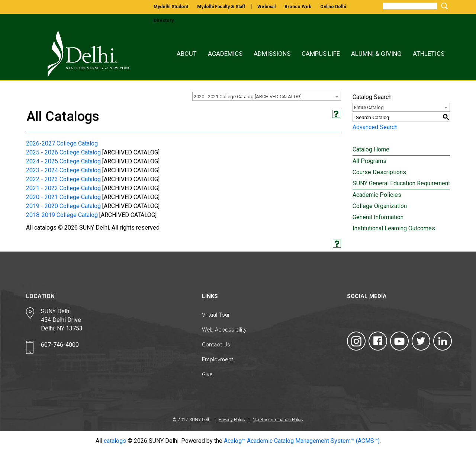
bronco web (298, 7)
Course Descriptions (379, 172)
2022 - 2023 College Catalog (63, 179)
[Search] (410, 6)
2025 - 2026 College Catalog (63, 152)
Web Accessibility (224, 330)
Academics (225, 54)
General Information (378, 217)
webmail (266, 7)
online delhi (333, 7)
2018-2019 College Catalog (62, 215)
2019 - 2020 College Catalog (63, 206)
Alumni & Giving (376, 54)
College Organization (380, 206)
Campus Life (321, 54)
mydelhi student (171, 7)
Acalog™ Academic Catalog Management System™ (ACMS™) (302, 441)
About (187, 54)
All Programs (369, 161)
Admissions (272, 54)
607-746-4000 (60, 345)
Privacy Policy (232, 420)
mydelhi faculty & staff (221, 7)
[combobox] (267, 96)
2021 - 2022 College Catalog (63, 188)
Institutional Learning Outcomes (394, 228)
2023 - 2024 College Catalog (63, 170)
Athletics (429, 54)
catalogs (115, 441)
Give (207, 374)
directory (164, 20)
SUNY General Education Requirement (401, 183)
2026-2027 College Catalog (62, 143)
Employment (218, 359)
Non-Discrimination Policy (278, 420)
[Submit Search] (443, 6)
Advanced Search (375, 127)
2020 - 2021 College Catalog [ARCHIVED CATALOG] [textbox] (248, 97)
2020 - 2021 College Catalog (63, 197)
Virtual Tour (216, 315)
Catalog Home (371, 149)
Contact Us (216, 345)
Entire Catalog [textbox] (369, 107)
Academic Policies (377, 195)
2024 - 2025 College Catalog (63, 161)
